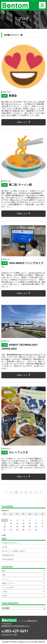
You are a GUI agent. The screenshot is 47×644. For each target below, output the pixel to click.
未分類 (4, 596)
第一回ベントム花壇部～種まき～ (14, 551)
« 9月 (4, 535)
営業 (4, 575)
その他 (4, 592)
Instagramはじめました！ (11, 543)
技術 (4, 571)
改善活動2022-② (8, 555)
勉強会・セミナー (9, 583)
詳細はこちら (22, 122)
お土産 (4, 547)
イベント (5, 579)
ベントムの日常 (8, 588)
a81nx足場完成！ (8, 559)
